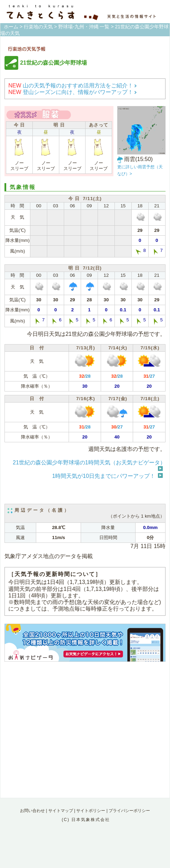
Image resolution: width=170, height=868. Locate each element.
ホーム (11, 27)
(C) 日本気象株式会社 (86, 820)
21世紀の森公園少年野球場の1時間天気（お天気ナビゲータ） (89, 463)
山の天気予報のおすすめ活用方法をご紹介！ (73, 86)
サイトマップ (61, 811)
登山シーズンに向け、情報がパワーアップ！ (73, 92)
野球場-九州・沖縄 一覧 (84, 27)
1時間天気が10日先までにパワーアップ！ (104, 476)
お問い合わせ (32, 811)
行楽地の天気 (38, 27)
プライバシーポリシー (129, 811)
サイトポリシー (91, 811)
